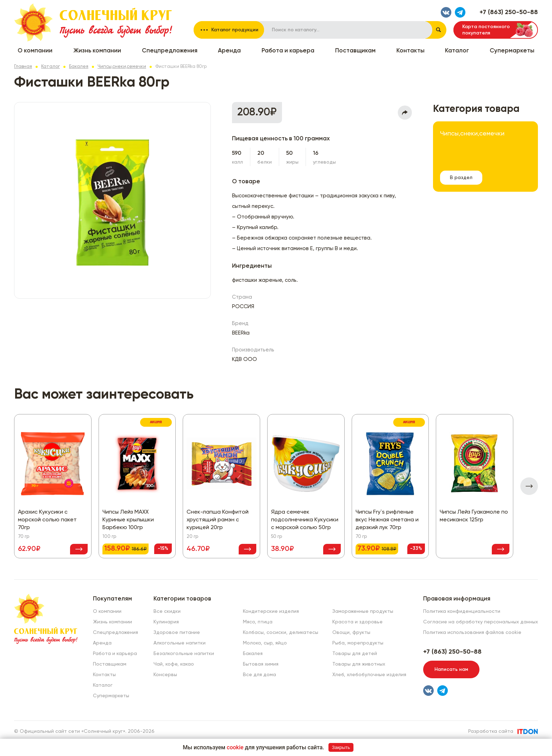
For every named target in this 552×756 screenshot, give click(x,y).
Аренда (229, 51)
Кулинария (166, 622)
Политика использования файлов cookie (472, 633)
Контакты (410, 51)
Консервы (165, 675)
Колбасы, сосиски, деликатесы (281, 633)
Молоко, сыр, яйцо (265, 643)
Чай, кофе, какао (174, 664)
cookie (235, 747)
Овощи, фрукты (351, 633)
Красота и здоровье (357, 622)
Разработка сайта (491, 731)
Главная (23, 67)
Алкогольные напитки (180, 643)
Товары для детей (355, 654)
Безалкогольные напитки (184, 654)
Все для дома (259, 675)
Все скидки (167, 611)
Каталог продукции (235, 30)
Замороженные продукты (363, 611)
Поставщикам (355, 51)
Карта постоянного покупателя (486, 30)
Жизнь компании (97, 51)
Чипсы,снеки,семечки (122, 67)
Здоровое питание (177, 633)
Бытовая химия (261, 664)
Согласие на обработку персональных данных (481, 622)
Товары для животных (359, 664)
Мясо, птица (258, 622)
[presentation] (529, 486)
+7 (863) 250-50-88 (509, 12)
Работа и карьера (288, 51)
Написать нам (451, 669)
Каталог (457, 51)
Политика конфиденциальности (462, 611)
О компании (35, 51)
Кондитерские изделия (271, 611)
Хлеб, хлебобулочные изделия (369, 675)
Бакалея (79, 67)
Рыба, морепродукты (358, 643)
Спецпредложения (170, 51)
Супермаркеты (512, 51)
